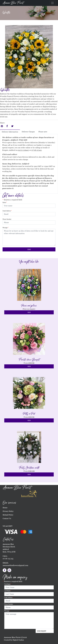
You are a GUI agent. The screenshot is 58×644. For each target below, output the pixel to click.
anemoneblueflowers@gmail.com (15, 565)
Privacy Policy (8, 511)
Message (6, 228)
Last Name (8, 591)
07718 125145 (37, 150)
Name (5, 202)
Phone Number (7, 219)
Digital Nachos (18, 640)
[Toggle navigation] (52, 3)
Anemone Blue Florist (13, 3)
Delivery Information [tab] (10, 132)
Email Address (7, 211)
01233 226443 (23, 150)
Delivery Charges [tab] (28, 132)
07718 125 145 (8, 559)
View (29, 312)
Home (5, 508)
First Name (8, 584)
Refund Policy (8, 515)
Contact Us (7, 518)
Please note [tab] (43, 132)
